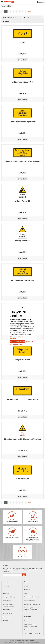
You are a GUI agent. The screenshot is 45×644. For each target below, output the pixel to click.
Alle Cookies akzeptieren (18, 342)
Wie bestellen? (7, 601)
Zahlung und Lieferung (9, 597)
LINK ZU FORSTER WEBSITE (32, 634)
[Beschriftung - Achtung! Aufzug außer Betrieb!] (22, 272)
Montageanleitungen (29, 601)
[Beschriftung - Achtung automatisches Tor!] (22, 73)
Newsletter (6, 621)
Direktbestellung (28, 630)
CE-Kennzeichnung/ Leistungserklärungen (8, 605)
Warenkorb (27, 590)
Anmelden (41, 2)
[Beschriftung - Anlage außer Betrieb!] (22, 351)
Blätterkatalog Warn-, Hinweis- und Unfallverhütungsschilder (33, 609)
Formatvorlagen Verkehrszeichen (32, 597)
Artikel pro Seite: (9, 17)
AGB (4, 590)
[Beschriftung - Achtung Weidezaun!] (22, 232)
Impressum (6, 586)
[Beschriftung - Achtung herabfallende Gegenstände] (22, 113)
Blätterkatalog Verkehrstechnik (32, 604)
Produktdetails (23, 60)
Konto (25, 593)
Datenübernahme (7, 617)
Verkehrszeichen (28, 621)
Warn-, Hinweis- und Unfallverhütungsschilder (30, 625)
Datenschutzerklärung (16, 337)
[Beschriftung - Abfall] (22, 34)
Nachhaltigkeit (7, 610)
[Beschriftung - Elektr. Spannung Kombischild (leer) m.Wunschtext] (22, 430)
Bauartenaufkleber (8, 613)
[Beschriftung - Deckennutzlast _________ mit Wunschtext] (22, 391)
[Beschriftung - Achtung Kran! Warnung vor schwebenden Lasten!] (22, 153)
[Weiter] (29, 12)
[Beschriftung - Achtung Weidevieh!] (22, 192)
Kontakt (26, 586)
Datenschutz (6, 593)
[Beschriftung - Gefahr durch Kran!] (22, 470)
